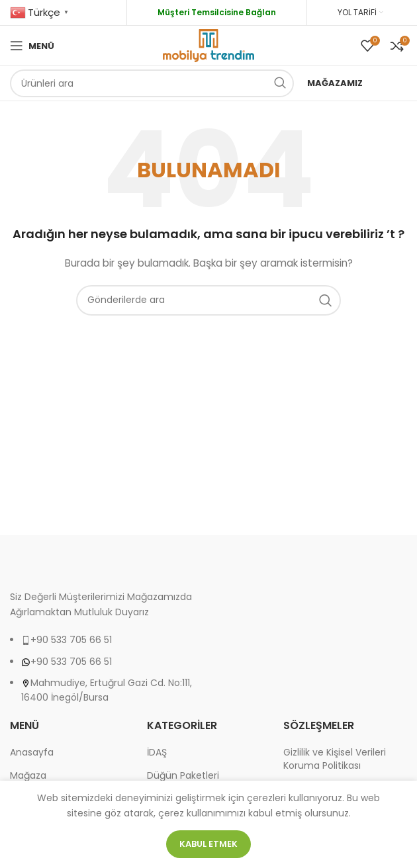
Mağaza (28, 776)
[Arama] (152, 83)
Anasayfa (32, 753)
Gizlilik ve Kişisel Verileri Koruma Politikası (335, 759)
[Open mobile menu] (32, 46)
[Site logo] (208, 45)
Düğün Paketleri (183, 776)
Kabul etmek (208, 844)
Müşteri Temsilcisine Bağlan (217, 12)
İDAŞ (157, 753)
